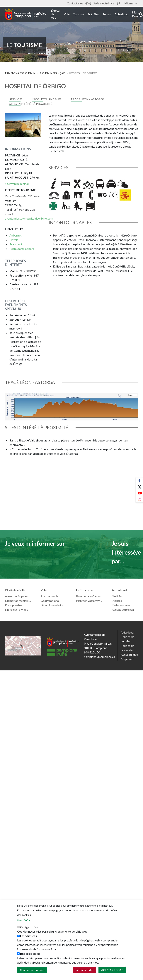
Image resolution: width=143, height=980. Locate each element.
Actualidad (124, 14)
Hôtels (14, 240)
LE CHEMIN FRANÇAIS (52, 73)
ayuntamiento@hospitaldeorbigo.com (29, 218)
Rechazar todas (84, 970)
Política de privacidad (127, 648)
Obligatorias (29, 927)
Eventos (117, 601)
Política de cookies (127, 639)
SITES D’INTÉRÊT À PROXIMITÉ (31, 104)
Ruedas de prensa (123, 609)
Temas (109, 14)
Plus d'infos (24, 921)
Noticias (117, 596)
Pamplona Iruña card (89, 596)
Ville (69, 14)
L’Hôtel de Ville (58, 14)
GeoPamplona (50, 601)
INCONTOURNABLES (47, 99)
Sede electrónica (106, 3)
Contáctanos (79, 3)
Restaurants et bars (22, 249)
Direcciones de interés (54, 605)
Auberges (16, 235)
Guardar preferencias (32, 970)
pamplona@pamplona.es (99, 657)
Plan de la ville (50, 596)
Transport (16, 244)
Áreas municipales (16, 596)
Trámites (95, 14)
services (16, 99)
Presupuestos (14, 605)
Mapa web (127, 659)
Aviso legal (127, 632)
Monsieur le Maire (17, 609)
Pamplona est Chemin (20, 73)
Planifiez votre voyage (89, 601)
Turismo (80, 14)
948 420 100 (92, 652)
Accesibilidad (129, 654)
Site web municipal (17, 184)
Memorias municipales (18, 601)
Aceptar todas (112, 970)
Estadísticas (29, 936)
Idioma (131, 3)
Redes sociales (121, 605)
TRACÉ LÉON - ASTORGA (88, 99)
